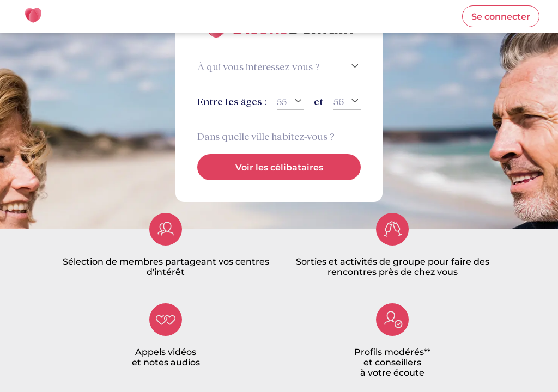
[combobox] (279, 136)
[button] (501, 16)
